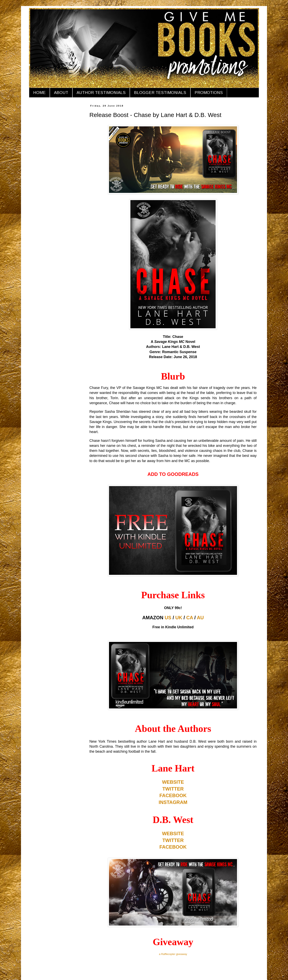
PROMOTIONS (209, 93)
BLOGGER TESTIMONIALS (160, 93)
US (168, 618)
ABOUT (61, 93)
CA (190, 618)
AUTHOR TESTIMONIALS (101, 93)
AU (200, 618)
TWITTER (173, 789)
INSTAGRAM (173, 802)
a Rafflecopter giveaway (173, 954)
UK (179, 618)
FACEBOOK (173, 795)
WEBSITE (173, 782)
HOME (39, 93)
